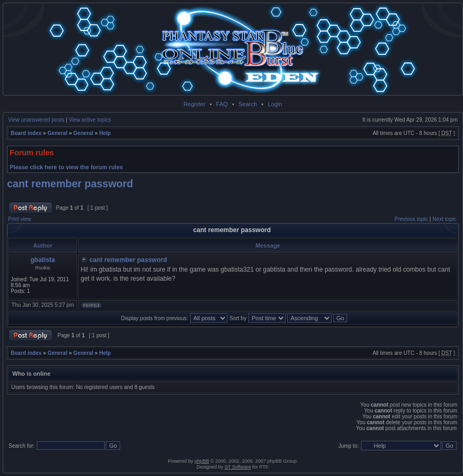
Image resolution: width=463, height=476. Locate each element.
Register (195, 104)
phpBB (202, 461)
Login (275, 104)
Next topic (444, 219)
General (57, 133)
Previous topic (411, 219)
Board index (26, 133)
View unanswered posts (36, 120)
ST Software (238, 467)
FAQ (222, 104)
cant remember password (70, 184)
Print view (19, 219)
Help (105, 133)
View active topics (90, 120)
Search (248, 104)
